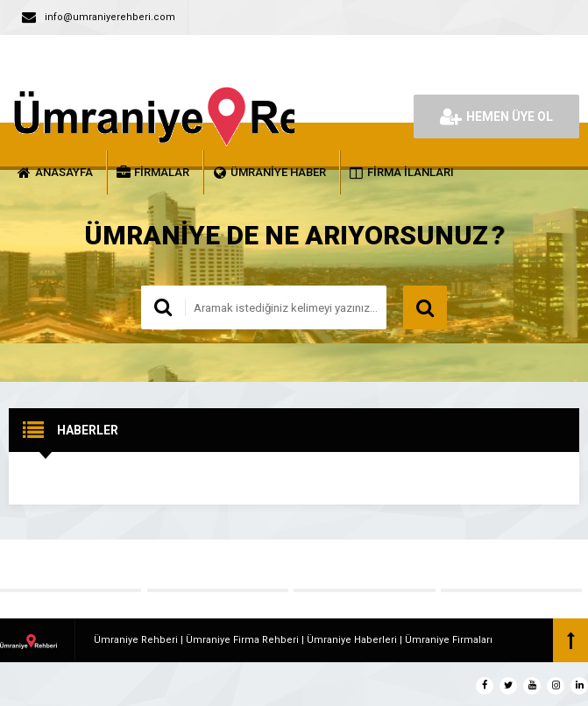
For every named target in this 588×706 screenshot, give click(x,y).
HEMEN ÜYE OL (496, 116)
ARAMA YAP (425, 307)
